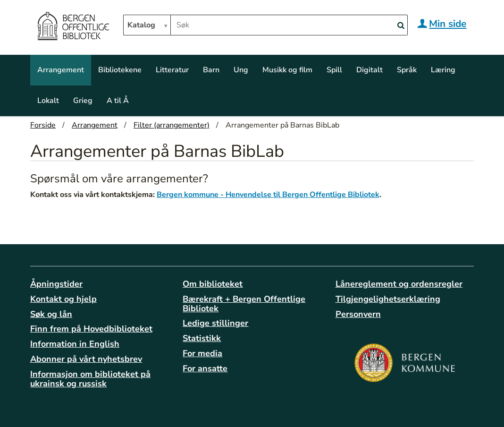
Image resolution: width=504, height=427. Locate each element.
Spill (334, 70)
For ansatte (205, 368)
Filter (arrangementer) (172, 125)
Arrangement (61, 70)
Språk (407, 70)
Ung (241, 70)
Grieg (83, 101)
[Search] (401, 26)
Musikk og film (287, 70)
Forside (43, 125)
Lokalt (48, 101)
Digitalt (370, 70)
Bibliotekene (120, 70)
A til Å (118, 101)
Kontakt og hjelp (63, 299)
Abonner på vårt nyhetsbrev (86, 359)
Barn (211, 70)
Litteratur (172, 70)
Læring (443, 70)
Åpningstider (56, 284)
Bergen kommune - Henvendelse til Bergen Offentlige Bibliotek (268, 195)
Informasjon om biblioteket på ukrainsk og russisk (90, 379)
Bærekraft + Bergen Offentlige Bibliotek (244, 304)
